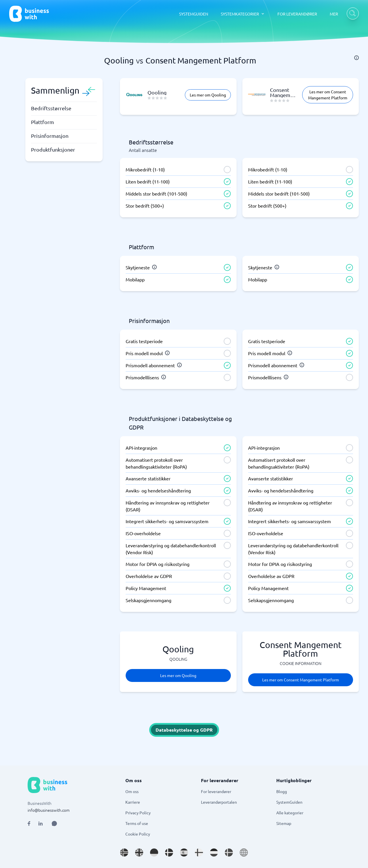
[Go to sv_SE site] (229, 852)
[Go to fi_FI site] (199, 852)
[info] (356, 58)
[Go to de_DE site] (154, 852)
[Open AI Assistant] (54, 823)
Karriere (133, 802)
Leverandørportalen (219, 802)
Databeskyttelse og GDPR (184, 730)
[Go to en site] (244, 852)
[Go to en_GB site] (139, 852)
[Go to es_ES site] (184, 852)
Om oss (132, 791)
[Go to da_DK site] (169, 852)
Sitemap (284, 823)
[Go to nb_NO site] (124, 852)
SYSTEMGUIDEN (194, 14)
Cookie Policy (138, 834)
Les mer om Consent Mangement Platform (328, 95)
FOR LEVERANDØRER (297, 14)
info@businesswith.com (49, 810)
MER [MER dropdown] (334, 14)
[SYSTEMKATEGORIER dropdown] (243, 14)
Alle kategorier (290, 813)
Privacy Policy (138, 813)
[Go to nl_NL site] (214, 852)
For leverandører (216, 791)
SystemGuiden (289, 802)
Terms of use (137, 823)
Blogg (282, 791)
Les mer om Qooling (208, 95)
